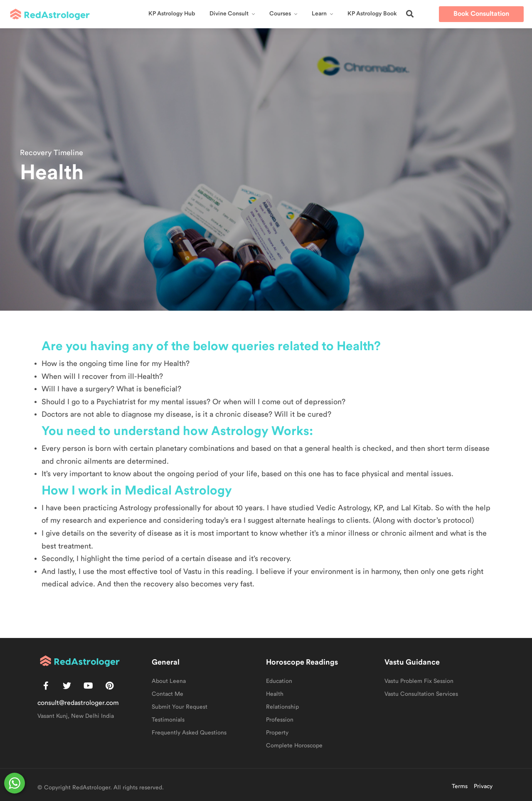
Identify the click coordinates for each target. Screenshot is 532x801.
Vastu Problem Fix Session (419, 681)
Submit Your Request (180, 707)
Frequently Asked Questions (189, 733)
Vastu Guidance (412, 662)
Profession (280, 720)
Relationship (282, 707)
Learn (319, 14)
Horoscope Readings (302, 662)
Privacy (483, 786)
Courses (280, 14)
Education (279, 681)
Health (275, 694)
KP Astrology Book (372, 14)
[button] (410, 14)
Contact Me (167, 694)
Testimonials (168, 720)
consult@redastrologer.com (78, 703)
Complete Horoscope (294, 746)
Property (277, 733)
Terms (460, 786)
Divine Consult (229, 14)
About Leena (169, 681)
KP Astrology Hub (172, 14)
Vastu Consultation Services (421, 694)
